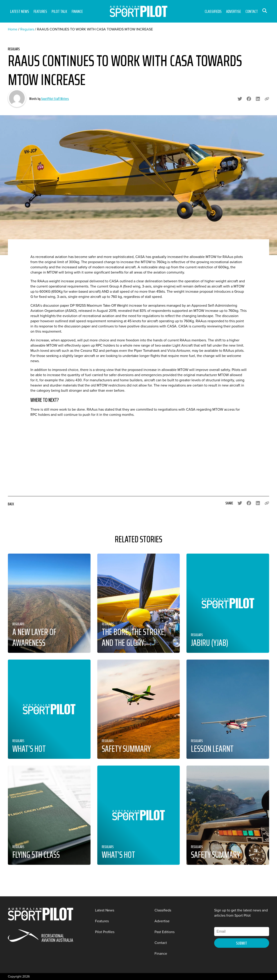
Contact (252, 11)
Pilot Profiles (105, 932)
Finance (77, 11)
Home (13, 29)
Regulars (27, 29)
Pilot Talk (59, 11)
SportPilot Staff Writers (55, 99)
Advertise (234, 11)
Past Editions (165, 932)
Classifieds (213, 11)
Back (11, 504)
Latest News (20, 11)
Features (40, 11)
